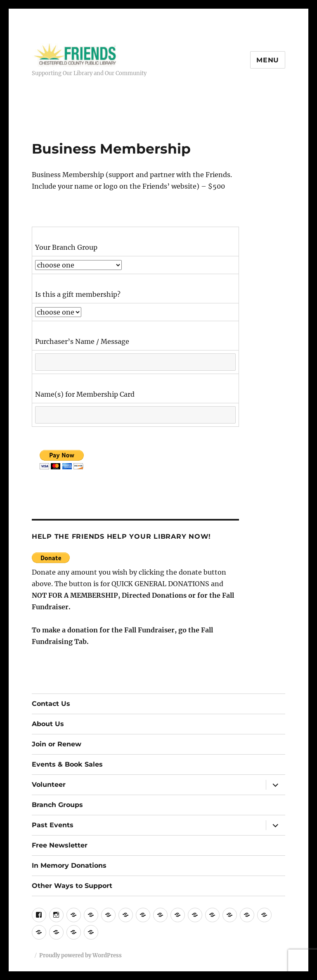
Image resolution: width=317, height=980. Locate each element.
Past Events (53, 825)
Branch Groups (57, 805)
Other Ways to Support (72, 886)
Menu (268, 60)
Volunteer (49, 785)
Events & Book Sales (67, 764)
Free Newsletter (60, 845)
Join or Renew (57, 744)
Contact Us (51, 704)
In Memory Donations (69, 865)
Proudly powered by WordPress (80, 955)
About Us (48, 724)
